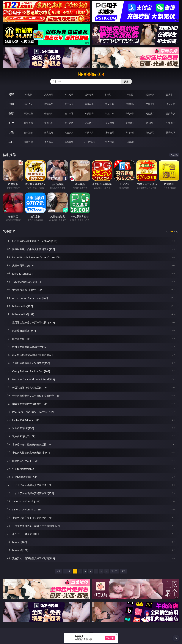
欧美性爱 (89, 113)
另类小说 (130, 132)
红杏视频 (110, 142)
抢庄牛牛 (170, 94)
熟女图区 (150, 123)
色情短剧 (130, 142)
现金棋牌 (150, 94)
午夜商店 (49, 142)
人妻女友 (69, 132)
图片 (11, 123)
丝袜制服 (130, 104)
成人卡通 (69, 113)
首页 (59, 571)
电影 (11, 113)
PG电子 (28, 94)
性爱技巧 (170, 132)
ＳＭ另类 (170, 104)
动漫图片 (89, 123)
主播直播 (150, 104)
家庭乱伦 (49, 132)
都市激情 (28, 132)
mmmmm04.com (91, 75)
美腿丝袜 (110, 123)
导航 (11, 142)
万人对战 (69, 94)
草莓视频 (69, 142)
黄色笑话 (150, 132)
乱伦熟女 (150, 113)
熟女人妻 (110, 104)
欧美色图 (69, 123)
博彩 (11, 94)
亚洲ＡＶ (28, 104)
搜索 (126, 81)
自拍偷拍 (49, 104)
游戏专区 (89, 94)
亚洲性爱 (28, 113)
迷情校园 (110, 132)
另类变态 (170, 113)
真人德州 (49, 94)
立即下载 (110, 638)
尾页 (123, 571)
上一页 (68, 571)
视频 (11, 104)
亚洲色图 (49, 123)
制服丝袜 (110, 113)
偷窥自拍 (28, 123)
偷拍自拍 (49, 113)
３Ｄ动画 (89, 104)
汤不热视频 (89, 142)
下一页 (114, 571)
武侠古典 (89, 132)
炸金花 (130, 94)
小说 (11, 132)
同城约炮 (28, 142)
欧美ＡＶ (69, 104)
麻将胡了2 (110, 94)
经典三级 (130, 113)
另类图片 (170, 123)
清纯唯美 (130, 123)
